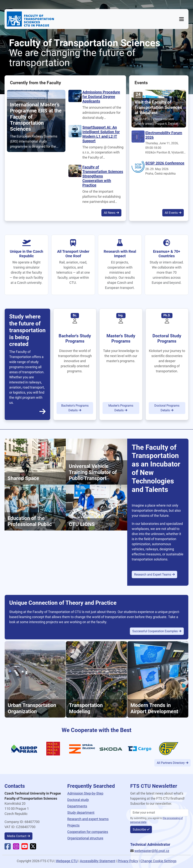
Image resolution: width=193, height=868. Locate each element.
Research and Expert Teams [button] (153, 574)
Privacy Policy (128, 861)
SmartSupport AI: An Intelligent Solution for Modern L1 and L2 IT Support (101, 134)
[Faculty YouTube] (25, 848)
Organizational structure (85, 838)
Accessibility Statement (98, 861)
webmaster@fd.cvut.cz (152, 851)
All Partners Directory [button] (171, 763)
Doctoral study (78, 800)
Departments (77, 806)
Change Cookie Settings (158, 861)
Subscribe (139, 829)
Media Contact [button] (17, 836)
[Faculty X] (33, 848)
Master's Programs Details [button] (121, 408)
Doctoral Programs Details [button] (167, 408)
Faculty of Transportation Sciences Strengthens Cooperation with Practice (103, 176)
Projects (73, 825)
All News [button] (110, 213)
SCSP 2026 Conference (165, 163)
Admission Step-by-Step (85, 793)
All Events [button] (171, 213)
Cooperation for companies (88, 832)
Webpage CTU (67, 861)
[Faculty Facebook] (8, 848)
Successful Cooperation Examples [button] (155, 631)
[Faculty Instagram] (16, 848)
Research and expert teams (88, 819)
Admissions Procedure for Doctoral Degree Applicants (101, 97)
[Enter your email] (159, 813)
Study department (81, 813)
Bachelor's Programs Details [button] (75, 408)
